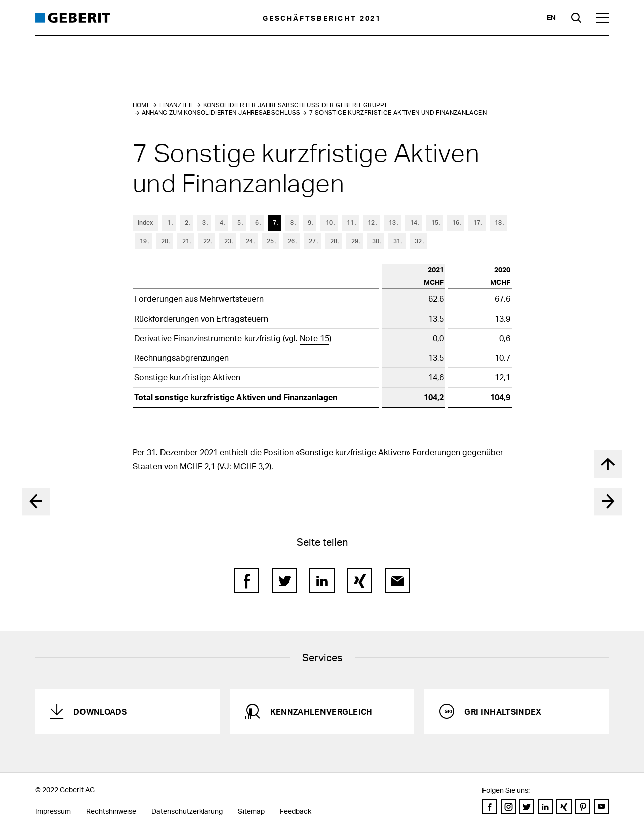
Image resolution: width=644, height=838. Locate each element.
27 (312, 241)
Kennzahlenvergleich (321, 711)
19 (143, 241)
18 (498, 223)
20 (165, 241)
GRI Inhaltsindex (503, 711)
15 (435, 223)
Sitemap (251, 811)
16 (456, 223)
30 (376, 241)
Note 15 (314, 338)
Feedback (296, 811)
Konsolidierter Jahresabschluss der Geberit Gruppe (296, 105)
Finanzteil (177, 105)
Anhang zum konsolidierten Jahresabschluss (221, 112)
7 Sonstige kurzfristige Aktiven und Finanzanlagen (398, 112)
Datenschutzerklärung (187, 811)
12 (371, 223)
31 (397, 241)
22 (207, 241)
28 (334, 241)
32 (418, 241)
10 (329, 223)
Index (145, 223)
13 (392, 223)
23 (228, 241)
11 (350, 223)
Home (142, 105)
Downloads (100, 711)
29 (355, 241)
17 (477, 223)
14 (414, 223)
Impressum (53, 811)
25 (270, 241)
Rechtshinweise (111, 811)
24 (249, 241)
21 (186, 241)
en (551, 17)
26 (291, 241)
